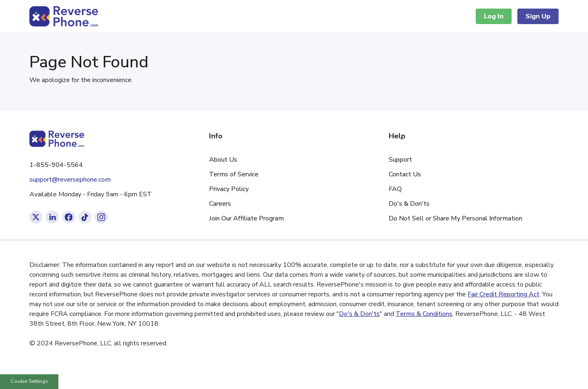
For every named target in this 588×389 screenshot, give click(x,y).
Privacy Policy (229, 189)
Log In (494, 16)
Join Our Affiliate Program (246, 218)
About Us (223, 160)
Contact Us (405, 174)
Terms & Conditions (424, 314)
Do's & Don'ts (409, 204)
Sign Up (538, 16)
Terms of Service (234, 174)
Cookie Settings (29, 381)
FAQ (395, 189)
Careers (220, 204)
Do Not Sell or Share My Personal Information (455, 218)
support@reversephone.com (70, 180)
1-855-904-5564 (56, 165)
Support (400, 160)
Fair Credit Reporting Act (503, 294)
